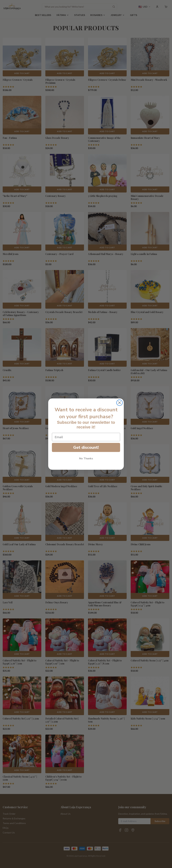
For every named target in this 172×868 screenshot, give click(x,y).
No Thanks (86, 459)
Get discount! (86, 447)
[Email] (86, 437)
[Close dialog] (120, 403)
